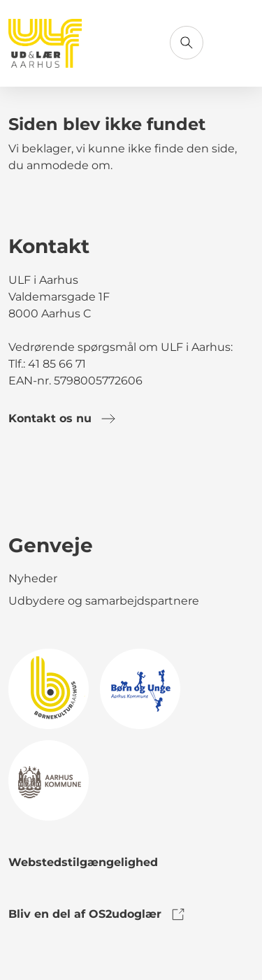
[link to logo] (49, 688)
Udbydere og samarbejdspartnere (104, 601)
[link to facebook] (20, 484)
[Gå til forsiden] (45, 43)
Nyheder (33, 578)
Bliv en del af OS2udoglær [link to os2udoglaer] (97, 914)
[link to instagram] (59, 484)
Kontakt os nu (63, 419)
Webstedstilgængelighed (83, 862)
